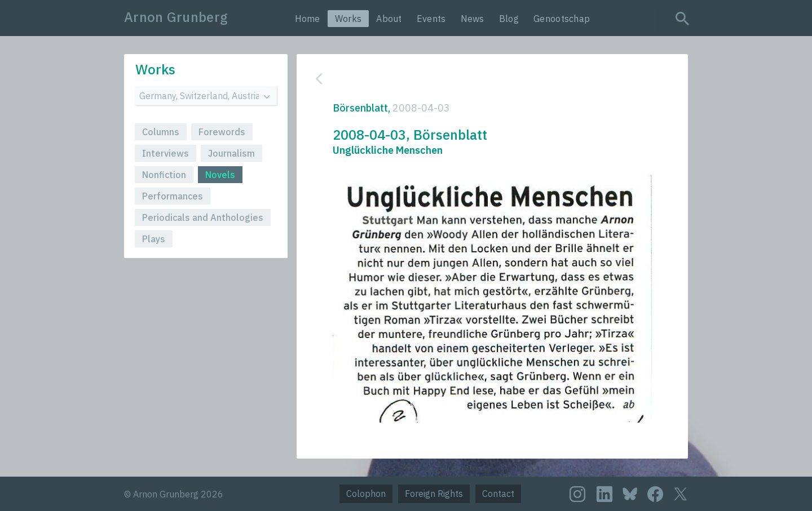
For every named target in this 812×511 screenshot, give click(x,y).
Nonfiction (164, 175)
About (389, 19)
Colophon (366, 494)
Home (308, 19)
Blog (509, 19)
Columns (161, 132)
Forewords (222, 132)
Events (431, 19)
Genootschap (562, 19)
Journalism (231, 153)
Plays (154, 239)
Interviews (166, 153)
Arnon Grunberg (176, 17)
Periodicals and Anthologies (203, 217)
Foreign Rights (434, 494)
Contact (498, 494)
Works (348, 19)
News (473, 19)
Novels (220, 175)
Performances (173, 196)
